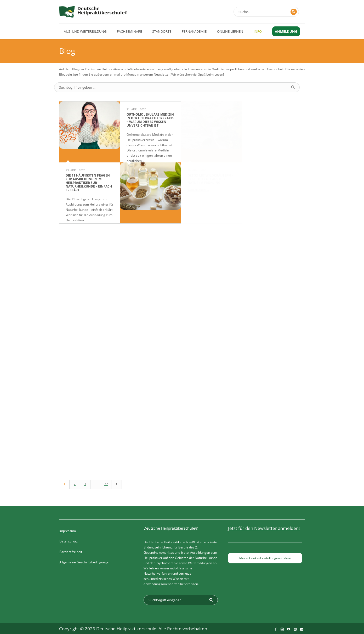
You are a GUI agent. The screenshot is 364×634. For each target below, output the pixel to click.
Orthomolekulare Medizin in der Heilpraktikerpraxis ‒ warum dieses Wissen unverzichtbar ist (150, 120)
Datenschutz (69, 541)
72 (106, 484)
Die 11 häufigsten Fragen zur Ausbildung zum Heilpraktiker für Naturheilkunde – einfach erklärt (89, 183)
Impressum (68, 531)
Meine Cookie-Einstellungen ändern (265, 558)
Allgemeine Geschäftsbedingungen (85, 562)
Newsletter (162, 74)
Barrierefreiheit (71, 552)
